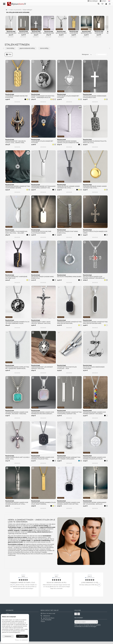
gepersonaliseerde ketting (27, 48)
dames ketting (44, 48)
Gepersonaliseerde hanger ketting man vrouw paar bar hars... (95, 323)
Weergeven (85, 54)
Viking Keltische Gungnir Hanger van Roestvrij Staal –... (68, 187)
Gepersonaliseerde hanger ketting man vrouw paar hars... (69, 323)
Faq (8, 614)
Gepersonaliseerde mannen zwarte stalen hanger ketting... (68, 142)
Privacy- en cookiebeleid (21, 640)
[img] (8, 37)
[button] (14, 585)
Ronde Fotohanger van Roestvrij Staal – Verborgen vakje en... (43, 97)
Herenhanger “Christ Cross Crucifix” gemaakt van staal (41, 323)
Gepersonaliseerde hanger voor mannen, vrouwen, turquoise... (17, 413)
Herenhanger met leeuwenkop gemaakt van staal (42, 368)
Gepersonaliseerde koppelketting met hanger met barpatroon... (17, 368)
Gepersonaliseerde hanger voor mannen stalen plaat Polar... (94, 458)
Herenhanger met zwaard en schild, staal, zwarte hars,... (15, 142)
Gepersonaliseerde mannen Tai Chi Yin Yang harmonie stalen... (17, 323)
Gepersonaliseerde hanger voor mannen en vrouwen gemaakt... (43, 413)
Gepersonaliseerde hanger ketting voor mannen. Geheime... (18, 187)
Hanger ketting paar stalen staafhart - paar (67, 368)
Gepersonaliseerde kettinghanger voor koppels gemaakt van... (43, 187)
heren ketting (10, 48)
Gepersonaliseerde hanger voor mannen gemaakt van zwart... (94, 413)
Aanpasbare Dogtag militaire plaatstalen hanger (41, 232)
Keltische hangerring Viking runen (69, 277)
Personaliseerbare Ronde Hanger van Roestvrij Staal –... (95, 187)
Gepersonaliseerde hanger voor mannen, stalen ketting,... (43, 458)
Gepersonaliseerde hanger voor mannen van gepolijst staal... (17, 503)
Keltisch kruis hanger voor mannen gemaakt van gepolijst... (94, 277)
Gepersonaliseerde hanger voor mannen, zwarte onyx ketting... (69, 503)
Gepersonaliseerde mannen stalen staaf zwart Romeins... (43, 503)
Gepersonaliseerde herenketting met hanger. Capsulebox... (69, 458)
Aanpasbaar (9, 29)
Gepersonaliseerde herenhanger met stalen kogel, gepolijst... (95, 503)
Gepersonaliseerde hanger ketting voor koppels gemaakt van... (69, 413)
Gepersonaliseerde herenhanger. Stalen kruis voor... (95, 97)
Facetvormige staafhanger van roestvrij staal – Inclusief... (16, 232)
